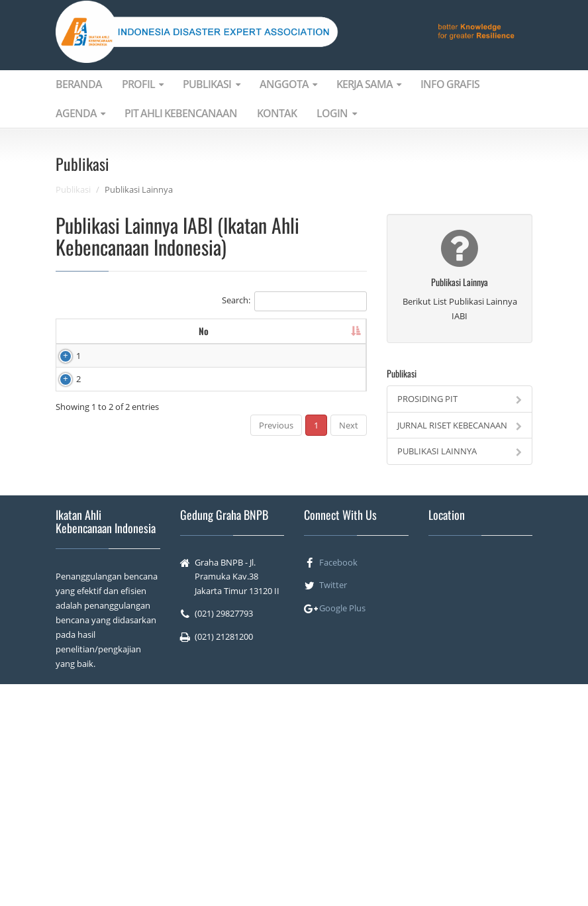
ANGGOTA (288, 84)
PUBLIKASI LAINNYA (460, 451)
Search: (294, 301)
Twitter (333, 807)
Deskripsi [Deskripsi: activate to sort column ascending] (252, 337)
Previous (276, 672)
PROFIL (142, 84)
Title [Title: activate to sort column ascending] (175, 337)
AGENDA (80, 113)
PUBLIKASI (211, 84)
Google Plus (342, 829)
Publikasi (73, 189)
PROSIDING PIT (460, 399)
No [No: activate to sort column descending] (68, 337)
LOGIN (336, 113)
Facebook (338, 784)
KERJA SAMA (368, 84)
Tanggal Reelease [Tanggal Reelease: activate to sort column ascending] (326, 337)
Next (349, 672)
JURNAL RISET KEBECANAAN (460, 425)
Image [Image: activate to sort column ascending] (114, 337)
